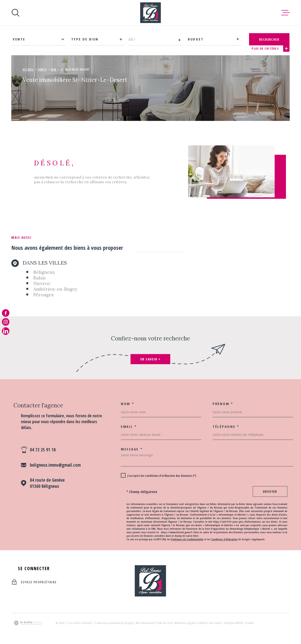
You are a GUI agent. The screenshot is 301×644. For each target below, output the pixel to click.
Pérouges (44, 295)
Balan (40, 278)
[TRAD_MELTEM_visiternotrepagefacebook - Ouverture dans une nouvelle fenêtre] (6, 313)
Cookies (249, 623)
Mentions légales (185, 623)
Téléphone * (226, 427)
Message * (132, 449)
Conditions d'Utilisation (224, 539)
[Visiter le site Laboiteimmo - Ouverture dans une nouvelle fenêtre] (28, 623)
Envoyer (270, 491)
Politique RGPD (233, 623)
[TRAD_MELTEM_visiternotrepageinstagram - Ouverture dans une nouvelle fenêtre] (6, 322)
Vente (42, 70)
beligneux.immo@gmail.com (55, 465)
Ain (54, 70)
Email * (129, 427)
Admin (203, 623)
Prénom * (223, 404)
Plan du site (164, 623)
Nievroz (42, 283)
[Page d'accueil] (150, 13)
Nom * (128, 404)
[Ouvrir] (16, 13)
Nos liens (215, 623)
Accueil (28, 70)
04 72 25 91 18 (43, 450)
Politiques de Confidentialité (187, 539)
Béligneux (44, 272)
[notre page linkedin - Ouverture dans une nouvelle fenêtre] (6, 331)
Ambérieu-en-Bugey (55, 289)
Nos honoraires (145, 623)
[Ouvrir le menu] (285, 13)
